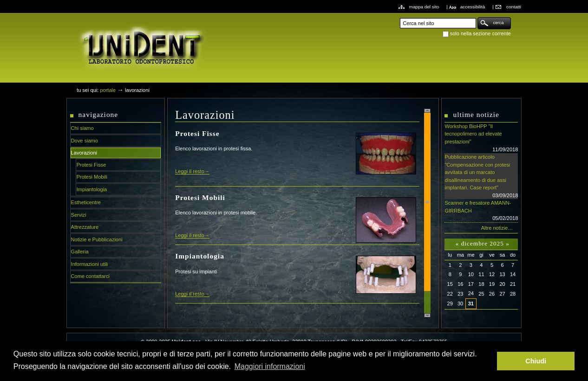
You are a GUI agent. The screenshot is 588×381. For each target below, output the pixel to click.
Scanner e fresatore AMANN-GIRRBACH (481, 211)
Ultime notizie (476, 114)
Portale (108, 90)
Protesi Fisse (197, 133)
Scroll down (427, 315)
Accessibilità (473, 7)
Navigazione (98, 114)
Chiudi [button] (536, 361)
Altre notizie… (497, 228)
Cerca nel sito (400, 17)
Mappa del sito (424, 7)
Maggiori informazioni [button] (270, 366)
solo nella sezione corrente (480, 33)
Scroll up (427, 111)
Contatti (514, 7)
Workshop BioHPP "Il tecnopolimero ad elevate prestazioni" (481, 138)
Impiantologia (200, 256)
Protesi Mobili (200, 197)
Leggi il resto (190, 171)
